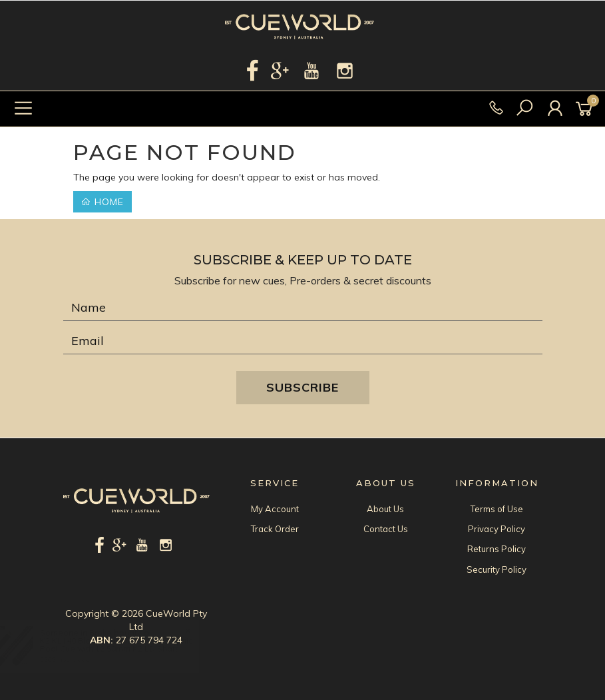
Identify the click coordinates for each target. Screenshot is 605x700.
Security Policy (497, 569)
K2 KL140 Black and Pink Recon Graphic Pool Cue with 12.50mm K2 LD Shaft (129, 644)
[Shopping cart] (586, 109)
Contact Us (386, 529)
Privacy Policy (497, 529)
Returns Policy (497, 549)
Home (102, 202)
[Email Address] (303, 341)
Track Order (275, 529)
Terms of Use (497, 509)
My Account (275, 509)
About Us (385, 509)
